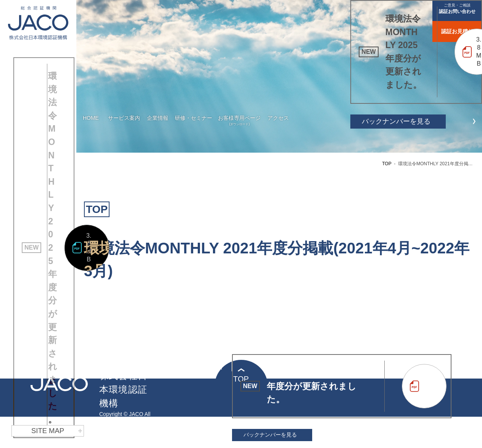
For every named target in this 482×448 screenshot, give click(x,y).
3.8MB (89, 301)
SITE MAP (57, 431)
